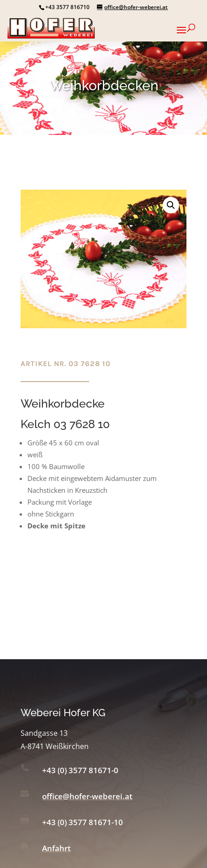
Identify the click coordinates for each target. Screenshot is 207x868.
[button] (171, 205)
